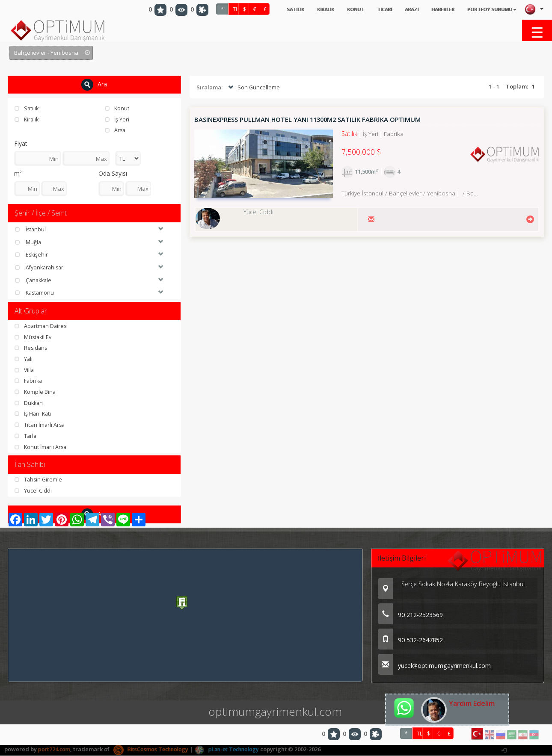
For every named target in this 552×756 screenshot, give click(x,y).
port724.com (55, 750)
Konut (117, 108)
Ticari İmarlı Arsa (41, 425)
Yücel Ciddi (33, 491)
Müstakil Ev (34, 337)
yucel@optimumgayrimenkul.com (435, 665)
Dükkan (30, 403)
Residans (32, 348)
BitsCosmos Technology (154, 750)
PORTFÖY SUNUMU (488, 9)
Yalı (24, 359)
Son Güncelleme (254, 88)
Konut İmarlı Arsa (42, 446)
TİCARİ (368, 9)
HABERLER (433, 9)
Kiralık (27, 119)
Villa (25, 370)
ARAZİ (398, 9)
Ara (94, 85)
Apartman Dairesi (42, 326)
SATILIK (269, 9)
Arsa (116, 130)
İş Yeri (117, 119)
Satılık (27, 108)
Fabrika (29, 381)
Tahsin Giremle (39, 480)
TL (208, 10)
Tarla (26, 436)
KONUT (336, 9)
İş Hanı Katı (34, 414)
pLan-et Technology (233, 750)
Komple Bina (36, 392)
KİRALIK (303, 9)
